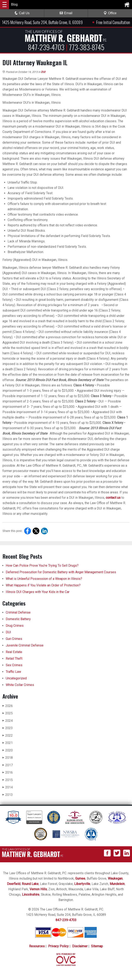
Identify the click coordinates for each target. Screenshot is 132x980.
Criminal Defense (18, 612)
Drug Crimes (15, 626)
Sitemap (97, 946)
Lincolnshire (31, 895)
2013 (8, 795)
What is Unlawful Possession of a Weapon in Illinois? (44, 579)
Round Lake (30, 884)
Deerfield (14, 884)
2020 (8, 750)
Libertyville (82, 884)
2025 (8, 713)
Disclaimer (80, 946)
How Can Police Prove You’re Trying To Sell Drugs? (43, 566)
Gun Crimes (14, 639)
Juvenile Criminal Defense (25, 645)
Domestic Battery (18, 619)
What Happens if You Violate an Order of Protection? (43, 585)
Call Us (22, 13)
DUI (43, 72)
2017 (8, 765)
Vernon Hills (38, 889)
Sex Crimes (14, 665)
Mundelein (117, 884)
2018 (8, 758)
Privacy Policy (58, 946)
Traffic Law (13, 672)
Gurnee (80, 878)
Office (110, 13)
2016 (8, 772)
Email (66, 13)
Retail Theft (14, 659)
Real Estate (14, 652)
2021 (8, 743)
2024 (8, 721)
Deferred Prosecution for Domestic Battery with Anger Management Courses (61, 572)
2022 (8, 735)
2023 (8, 728)
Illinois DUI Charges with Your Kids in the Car (38, 592)
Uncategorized (16, 678)
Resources (37, 946)
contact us (113, 498)
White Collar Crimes (20, 685)
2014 (8, 787)
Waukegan (115, 878)
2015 (8, 780)
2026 (8, 706)
